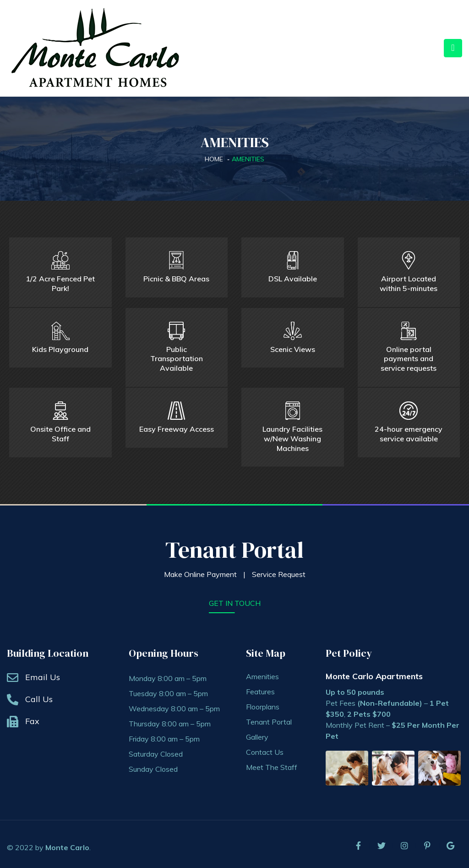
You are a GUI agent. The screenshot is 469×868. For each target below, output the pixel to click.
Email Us (43, 674)
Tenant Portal (234, 547)
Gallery (257, 734)
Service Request (279, 571)
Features (260, 689)
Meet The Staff (272, 764)
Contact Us (265, 749)
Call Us (39, 696)
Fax (32, 718)
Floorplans (263, 704)
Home (214, 159)
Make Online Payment (200, 571)
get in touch (235, 600)
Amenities (262, 674)
